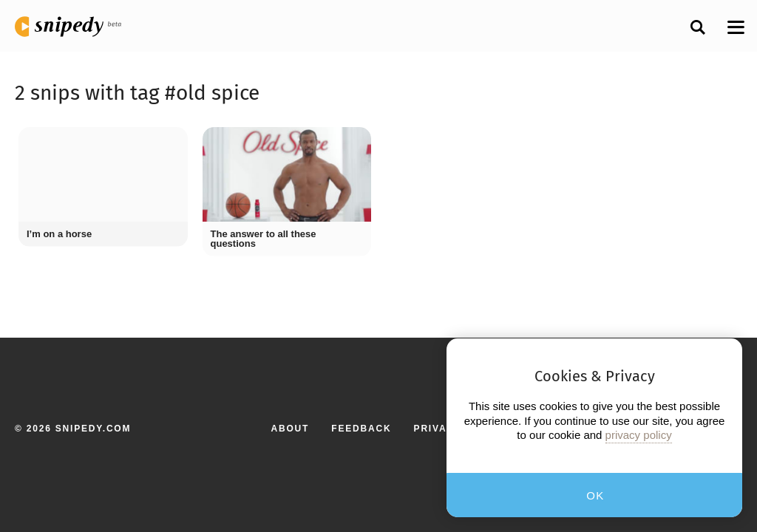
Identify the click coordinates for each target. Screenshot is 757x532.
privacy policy (639, 435)
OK (595, 495)
